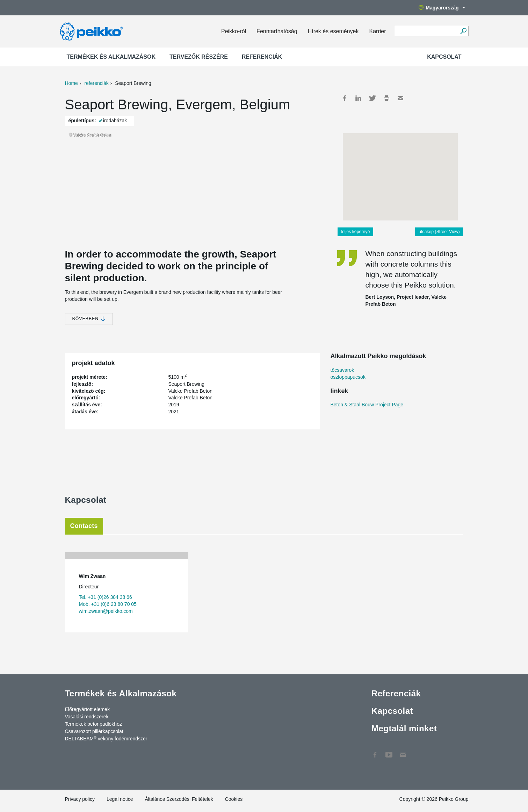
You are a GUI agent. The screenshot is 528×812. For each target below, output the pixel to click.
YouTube (389, 751)
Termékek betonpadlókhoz (93, 724)
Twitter (373, 98)
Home (71, 83)
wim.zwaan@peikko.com (106, 611)
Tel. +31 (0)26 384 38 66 (106, 597)
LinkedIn (359, 98)
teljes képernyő (356, 232)
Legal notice (120, 799)
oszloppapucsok (348, 377)
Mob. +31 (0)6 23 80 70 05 (108, 604)
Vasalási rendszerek (87, 717)
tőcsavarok (342, 370)
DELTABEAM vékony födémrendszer (106, 738)
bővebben (89, 319)
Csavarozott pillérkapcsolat (94, 731)
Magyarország (442, 8)
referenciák (96, 83)
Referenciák (262, 57)
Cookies (234, 799)
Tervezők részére (199, 57)
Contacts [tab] (84, 526)
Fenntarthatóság (277, 31)
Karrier (377, 31)
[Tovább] (464, 31)
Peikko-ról (234, 31)
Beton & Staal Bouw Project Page (367, 405)
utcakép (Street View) (439, 232)
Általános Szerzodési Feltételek (179, 799)
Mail (400, 98)
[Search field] (426, 31)
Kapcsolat (444, 57)
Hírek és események (333, 31)
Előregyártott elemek (87, 709)
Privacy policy (80, 799)
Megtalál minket (404, 728)
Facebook (345, 98)
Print (386, 98)
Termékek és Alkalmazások (111, 57)
